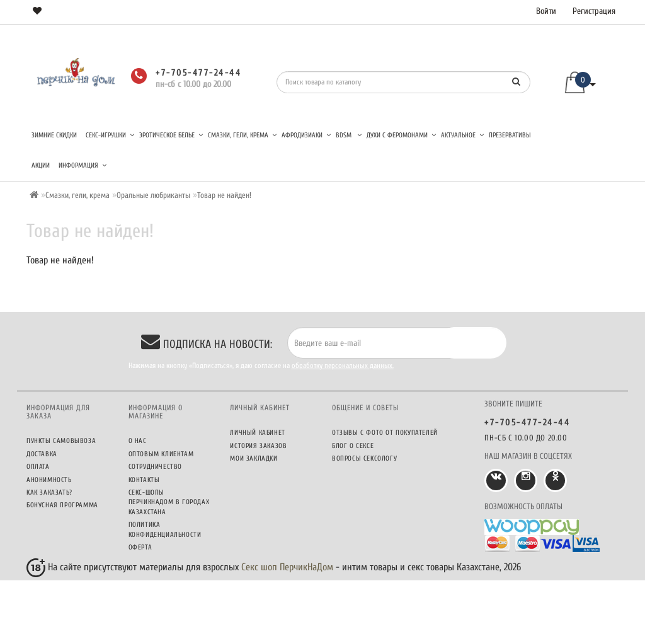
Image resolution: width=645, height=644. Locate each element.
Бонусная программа (62, 505)
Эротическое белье (171, 135)
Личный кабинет (257, 433)
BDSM (349, 135)
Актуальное (462, 135)
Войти (546, 11)
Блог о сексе (353, 446)
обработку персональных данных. (343, 365)
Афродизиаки (306, 135)
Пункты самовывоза (61, 441)
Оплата (38, 467)
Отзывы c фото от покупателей (385, 433)
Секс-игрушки (110, 135)
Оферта (140, 547)
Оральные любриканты (153, 195)
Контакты (144, 480)
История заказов (258, 446)
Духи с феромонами (401, 135)
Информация (83, 165)
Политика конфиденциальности (165, 529)
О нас (138, 441)
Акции (41, 165)
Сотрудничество (155, 467)
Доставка (42, 454)
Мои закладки (254, 458)
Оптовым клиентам (161, 454)
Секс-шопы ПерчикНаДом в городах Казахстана (169, 502)
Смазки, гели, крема (242, 135)
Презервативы (510, 135)
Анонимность (49, 480)
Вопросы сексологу (364, 458)
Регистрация (594, 11)
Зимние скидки (54, 135)
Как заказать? (49, 492)
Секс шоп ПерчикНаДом (287, 567)
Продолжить (584, 287)
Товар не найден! (224, 195)
